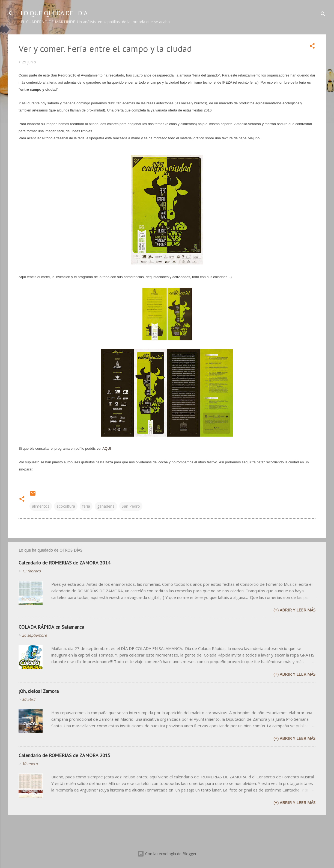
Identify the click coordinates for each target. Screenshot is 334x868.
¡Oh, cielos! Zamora (39, 691)
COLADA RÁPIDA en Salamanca (51, 627)
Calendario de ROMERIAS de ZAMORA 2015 (65, 755)
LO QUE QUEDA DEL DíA (54, 13)
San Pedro (131, 506)
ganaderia (106, 506)
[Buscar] (323, 15)
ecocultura (66, 506)
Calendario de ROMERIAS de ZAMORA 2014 (65, 563)
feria (86, 506)
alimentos (41, 506)
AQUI (107, 448)
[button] (312, 47)
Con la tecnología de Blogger (167, 854)
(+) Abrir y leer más (294, 610)
